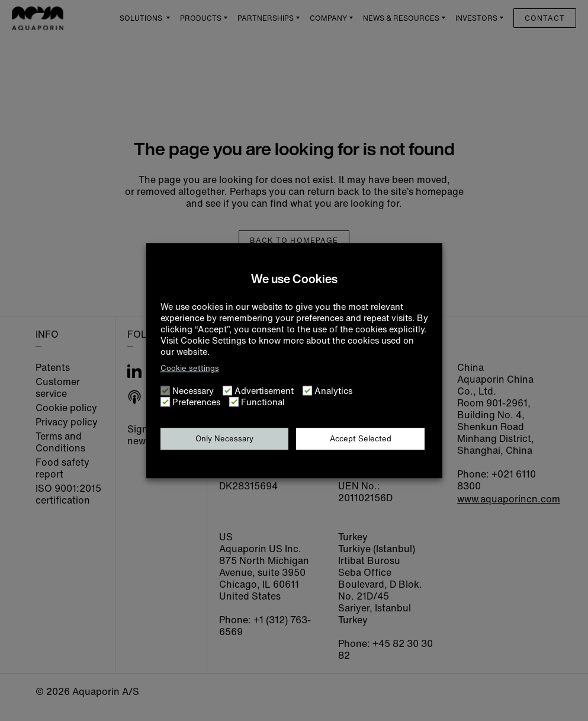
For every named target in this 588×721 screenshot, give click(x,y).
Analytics (333, 391)
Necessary (193, 391)
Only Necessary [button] (224, 439)
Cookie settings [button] (190, 368)
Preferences (196, 402)
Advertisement (264, 391)
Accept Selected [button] (361, 439)
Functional (263, 402)
